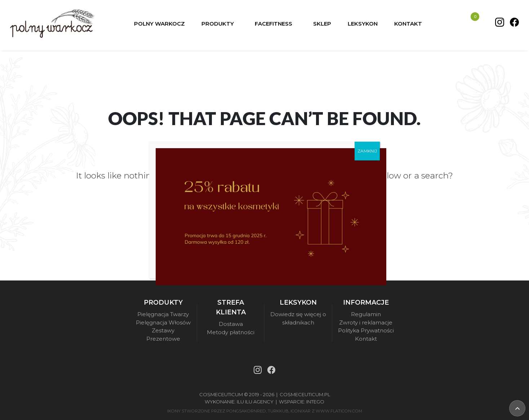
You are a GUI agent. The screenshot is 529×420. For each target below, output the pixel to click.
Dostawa (231, 324)
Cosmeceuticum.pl (305, 394)
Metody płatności (231, 332)
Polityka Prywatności (366, 330)
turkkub (278, 411)
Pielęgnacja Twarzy (163, 314)
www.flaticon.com (339, 411)
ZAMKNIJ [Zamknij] (367, 151)
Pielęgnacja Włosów (163, 322)
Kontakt (366, 339)
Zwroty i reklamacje (366, 322)
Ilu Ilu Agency (255, 402)
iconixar (301, 411)
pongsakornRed (246, 411)
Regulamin (366, 314)
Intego (315, 402)
